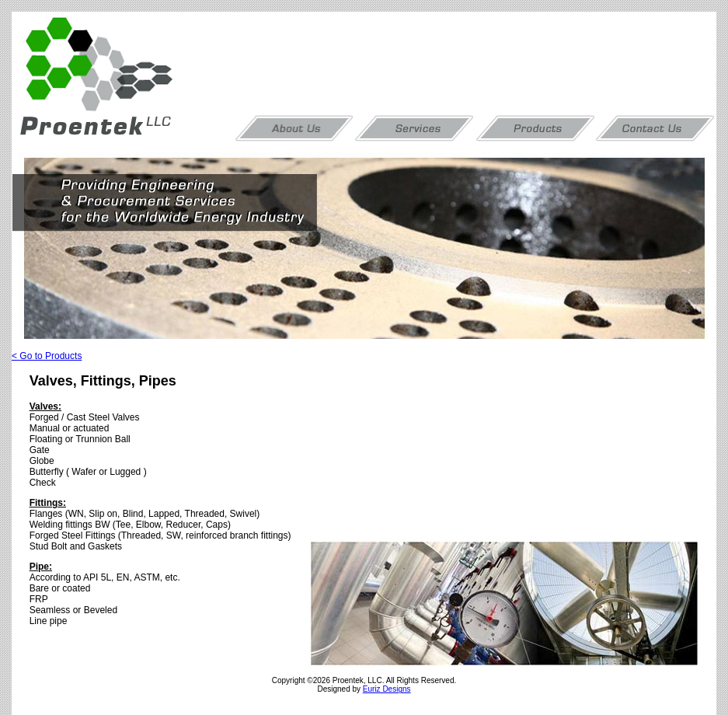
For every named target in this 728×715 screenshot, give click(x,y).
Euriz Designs (387, 689)
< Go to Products (47, 356)
